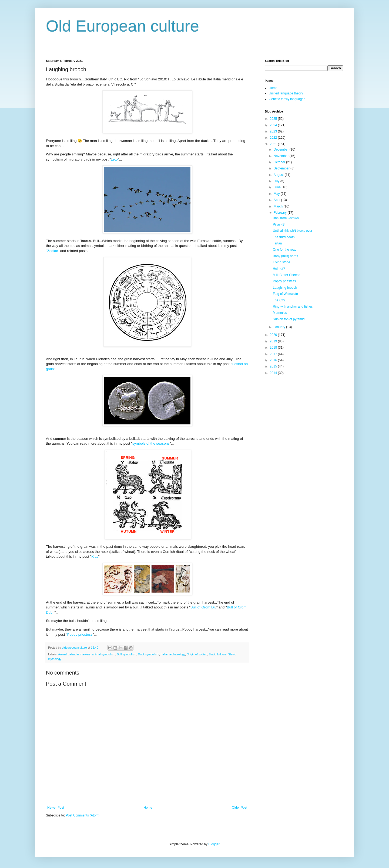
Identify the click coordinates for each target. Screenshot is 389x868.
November (282, 156)
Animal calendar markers (74, 654)
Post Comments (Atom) (83, 815)
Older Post (239, 808)
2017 (274, 354)
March (279, 206)
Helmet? (279, 269)
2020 (274, 335)
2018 (274, 348)
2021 (274, 144)
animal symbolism (104, 654)
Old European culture (123, 26)
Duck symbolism (148, 654)
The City (279, 300)
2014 (274, 373)
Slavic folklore (218, 654)
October (280, 162)
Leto (114, 159)
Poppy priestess (80, 634)
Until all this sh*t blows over (293, 231)
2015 (274, 366)
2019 (274, 341)
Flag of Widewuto (285, 294)
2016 (274, 360)
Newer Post (56, 808)
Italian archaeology (173, 654)
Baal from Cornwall (286, 218)
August (279, 175)
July (277, 181)
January (280, 327)
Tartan (277, 243)
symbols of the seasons (151, 443)
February (281, 213)
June (278, 187)
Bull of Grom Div (203, 607)
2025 (274, 119)
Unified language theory (286, 93)
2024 (274, 125)
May (277, 194)
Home (148, 808)
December (282, 149)
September (282, 168)
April (277, 200)
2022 (274, 138)
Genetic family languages (287, 99)
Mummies (280, 313)
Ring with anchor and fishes (293, 307)
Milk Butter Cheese (286, 275)
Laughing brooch (285, 288)
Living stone (281, 262)
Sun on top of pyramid (289, 319)
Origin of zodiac (197, 654)
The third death (284, 237)
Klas (95, 556)
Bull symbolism (126, 654)
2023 (274, 131)
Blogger (214, 844)
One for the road (285, 250)
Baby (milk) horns (285, 256)
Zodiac (53, 251)
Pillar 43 (279, 224)
